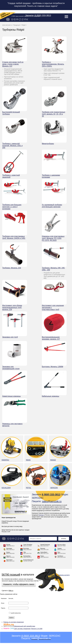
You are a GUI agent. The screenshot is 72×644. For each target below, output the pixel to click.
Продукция (17, 25)
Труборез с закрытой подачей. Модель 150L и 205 (12, 146)
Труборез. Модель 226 (12, 268)
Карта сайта (52, 575)
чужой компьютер (15, 613)
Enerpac (41, 515)
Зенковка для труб (10, 337)
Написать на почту (64, 575)
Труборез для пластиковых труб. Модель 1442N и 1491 (14, 237)
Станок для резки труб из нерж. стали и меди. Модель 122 (13, 64)
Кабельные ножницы (51, 396)
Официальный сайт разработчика (19, 626)
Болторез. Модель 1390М (52, 367)
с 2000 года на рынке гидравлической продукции (26, 16)
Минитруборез (48, 144)
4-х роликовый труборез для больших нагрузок (52, 206)
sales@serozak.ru (52, 501)
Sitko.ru (11, 591)
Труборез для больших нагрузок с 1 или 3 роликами (12, 207)
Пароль (3, 608)
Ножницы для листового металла (12, 425)
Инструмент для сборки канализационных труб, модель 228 (12, 308)
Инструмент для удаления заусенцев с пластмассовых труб (53, 308)
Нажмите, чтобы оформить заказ (19, 584)
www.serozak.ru (7, 25)
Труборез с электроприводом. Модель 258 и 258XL (53, 64)
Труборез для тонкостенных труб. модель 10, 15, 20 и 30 (53, 114)
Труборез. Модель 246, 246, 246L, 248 (53, 269)
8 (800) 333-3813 (43, 15)
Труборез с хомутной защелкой (11, 176)
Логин (3, 603)
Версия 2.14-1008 (37, 629)
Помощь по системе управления (14, 622)
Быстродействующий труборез (11, 113)
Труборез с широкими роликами (51, 176)
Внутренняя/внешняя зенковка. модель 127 (51, 338)
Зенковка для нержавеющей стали (11, 368)
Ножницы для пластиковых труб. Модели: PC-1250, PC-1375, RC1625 (53, 238)
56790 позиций (11, 575)
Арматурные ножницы (11, 396)
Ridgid (24, 25)
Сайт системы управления (17, 629)
